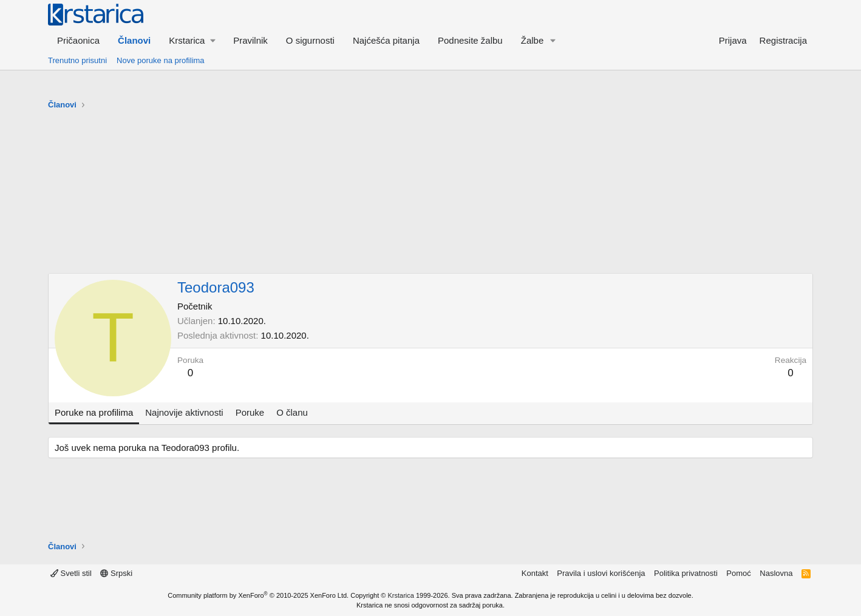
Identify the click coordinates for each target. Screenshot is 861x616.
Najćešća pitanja (386, 40)
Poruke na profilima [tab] (94, 412)
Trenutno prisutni (77, 60)
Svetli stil (71, 573)
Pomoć (738, 573)
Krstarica (401, 595)
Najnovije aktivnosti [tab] (184, 412)
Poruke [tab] (250, 412)
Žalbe (533, 40)
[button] (192, 40)
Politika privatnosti (686, 573)
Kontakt (535, 573)
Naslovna (776, 573)
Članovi (134, 40)
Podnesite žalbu (470, 40)
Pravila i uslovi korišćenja (601, 573)
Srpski (116, 573)
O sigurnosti (310, 40)
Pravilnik (250, 40)
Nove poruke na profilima (161, 60)
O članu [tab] (292, 412)
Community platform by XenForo (258, 595)
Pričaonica (78, 40)
